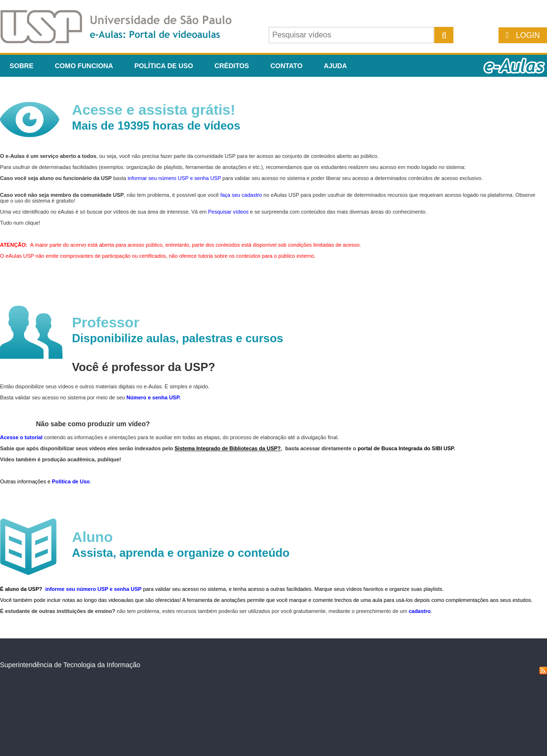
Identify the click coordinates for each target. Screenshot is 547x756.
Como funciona (84, 66)
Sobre (22, 66)
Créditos (232, 66)
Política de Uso (164, 66)
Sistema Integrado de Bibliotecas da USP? (228, 448)
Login (528, 35)
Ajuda (335, 66)
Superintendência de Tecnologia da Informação (70, 665)
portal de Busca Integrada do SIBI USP (405, 448)
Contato (286, 66)
